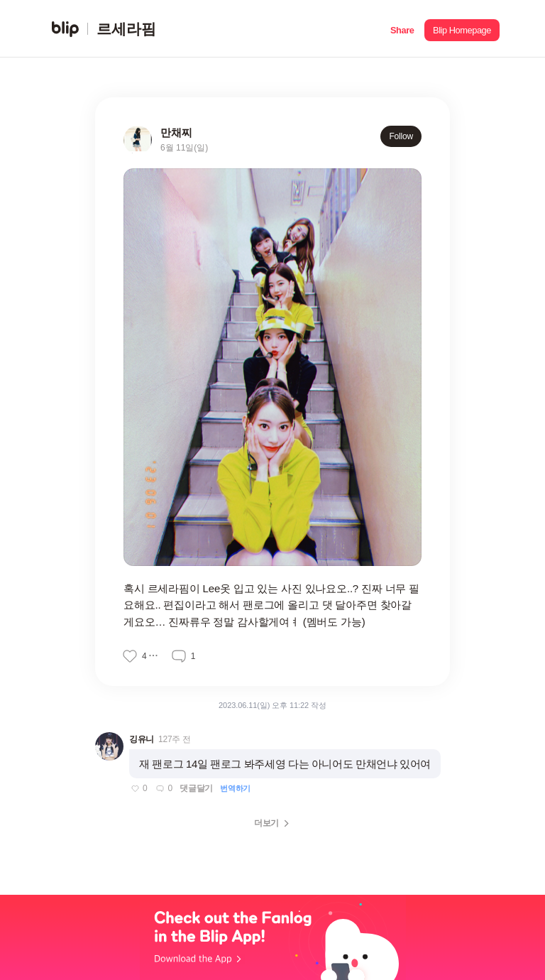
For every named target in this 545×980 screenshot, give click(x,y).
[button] (402, 29)
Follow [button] (401, 136)
